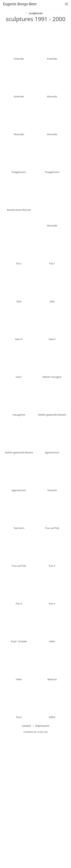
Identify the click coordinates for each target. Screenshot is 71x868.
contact (26, 857)
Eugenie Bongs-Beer (20, 4)
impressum (42, 857)
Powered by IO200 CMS (36, 863)
